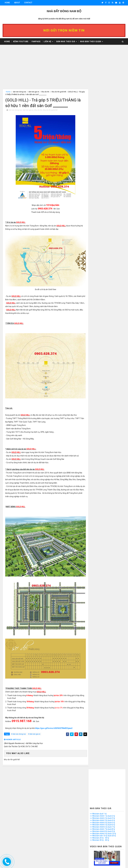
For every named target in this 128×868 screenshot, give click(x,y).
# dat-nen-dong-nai (18, 734)
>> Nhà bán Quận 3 (98, 426)
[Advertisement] (45, 71)
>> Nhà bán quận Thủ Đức (100, 461)
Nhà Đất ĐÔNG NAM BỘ (64, 11)
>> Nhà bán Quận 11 (98, 444)
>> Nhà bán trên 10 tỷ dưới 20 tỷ (103, 119)
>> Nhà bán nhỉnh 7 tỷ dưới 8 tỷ (102, 112)
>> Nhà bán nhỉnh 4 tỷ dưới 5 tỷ (102, 106)
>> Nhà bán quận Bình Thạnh (102, 450)
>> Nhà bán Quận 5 (98, 431)
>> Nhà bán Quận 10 (98, 442)
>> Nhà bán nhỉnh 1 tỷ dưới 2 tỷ (102, 99)
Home (7, 3)
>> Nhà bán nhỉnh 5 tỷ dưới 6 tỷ (102, 108)
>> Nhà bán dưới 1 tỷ (98, 97)
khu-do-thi (45, 92)
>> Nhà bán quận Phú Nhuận (102, 455)
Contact (28, 3)
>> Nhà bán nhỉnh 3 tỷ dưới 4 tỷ (102, 104)
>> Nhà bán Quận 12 (98, 446)
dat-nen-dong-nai (19, 92)
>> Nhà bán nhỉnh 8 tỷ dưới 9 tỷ (102, 115)
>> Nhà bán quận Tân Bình (101, 457)
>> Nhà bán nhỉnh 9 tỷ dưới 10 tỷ (103, 117)
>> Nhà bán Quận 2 (98, 424)
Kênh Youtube (21, 42)
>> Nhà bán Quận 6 (98, 433)
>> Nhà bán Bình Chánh (99, 463)
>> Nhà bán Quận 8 (98, 437)
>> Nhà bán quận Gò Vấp (100, 452)
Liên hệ (47, 42)
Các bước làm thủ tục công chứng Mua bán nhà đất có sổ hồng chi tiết (109, 840)
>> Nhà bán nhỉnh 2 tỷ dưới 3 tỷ (102, 101)
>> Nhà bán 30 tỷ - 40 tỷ (99, 123)
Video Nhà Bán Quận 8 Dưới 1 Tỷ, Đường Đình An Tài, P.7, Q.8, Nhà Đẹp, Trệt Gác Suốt (110, 829)
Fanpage (36, 42)
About (17, 3)
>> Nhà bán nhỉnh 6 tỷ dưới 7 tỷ (102, 110)
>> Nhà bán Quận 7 (98, 435)
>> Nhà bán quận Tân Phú (100, 459)
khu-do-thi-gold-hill (59, 92)
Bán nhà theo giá (66, 42)
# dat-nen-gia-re (34, 734)
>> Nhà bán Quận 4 (98, 428)
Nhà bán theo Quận (91, 42)
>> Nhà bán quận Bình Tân (101, 448)
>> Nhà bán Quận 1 (98, 422)
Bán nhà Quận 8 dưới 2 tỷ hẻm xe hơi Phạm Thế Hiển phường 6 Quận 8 (110, 862)
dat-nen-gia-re (34, 92)
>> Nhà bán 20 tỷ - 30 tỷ (99, 121)
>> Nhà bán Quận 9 (98, 439)
